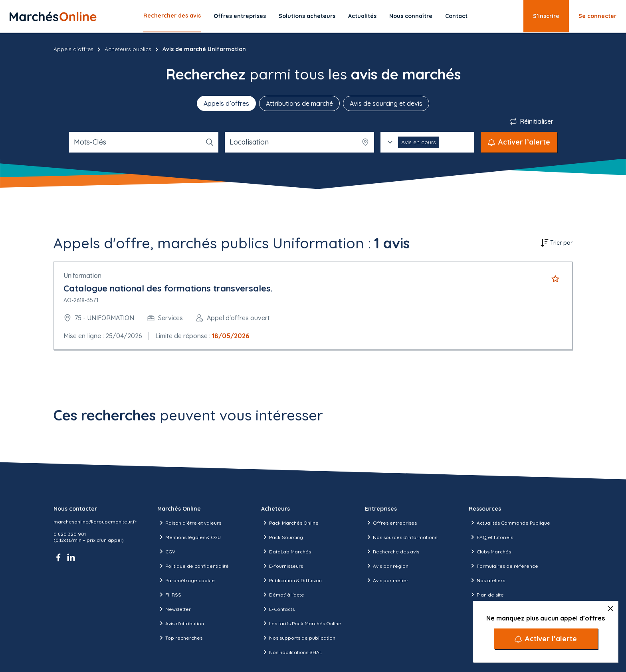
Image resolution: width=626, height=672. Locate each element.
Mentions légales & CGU (189, 537)
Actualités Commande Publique (509, 523)
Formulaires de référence (503, 566)
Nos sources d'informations (401, 537)
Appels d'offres (73, 49)
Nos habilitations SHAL (291, 652)
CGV (166, 551)
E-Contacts (278, 609)
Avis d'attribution (181, 623)
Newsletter (174, 609)
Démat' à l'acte (283, 595)
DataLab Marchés (286, 551)
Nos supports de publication (298, 638)
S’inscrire (546, 16)
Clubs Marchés (490, 551)
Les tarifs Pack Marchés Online (301, 623)
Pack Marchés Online (290, 523)
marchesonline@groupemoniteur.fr (95, 522)
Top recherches (180, 638)
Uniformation (82, 276)
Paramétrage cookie (186, 580)
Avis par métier (387, 580)
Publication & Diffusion (291, 580)
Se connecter (597, 16)
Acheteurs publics (128, 49)
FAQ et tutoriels (491, 537)
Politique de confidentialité (193, 566)
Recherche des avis (392, 551)
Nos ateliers (487, 580)
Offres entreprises (240, 16)
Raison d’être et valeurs (189, 523)
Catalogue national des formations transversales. (168, 288)
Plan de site (486, 595)
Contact (456, 16)
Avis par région (387, 566)
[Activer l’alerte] (546, 639)
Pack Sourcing (282, 537)
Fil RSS (169, 595)
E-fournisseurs (282, 566)
